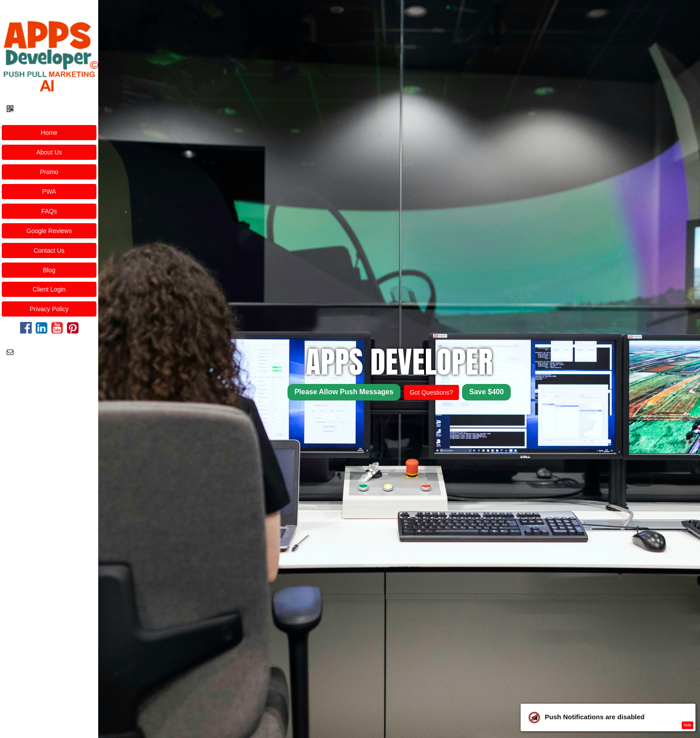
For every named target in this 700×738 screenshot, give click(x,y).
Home (49, 133)
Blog (49, 270)
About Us (49, 152)
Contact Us (49, 250)
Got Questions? (431, 392)
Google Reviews (49, 231)
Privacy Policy (49, 309)
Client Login (49, 289)
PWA (49, 192)
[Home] (49, 49)
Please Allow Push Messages (344, 392)
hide (687, 725)
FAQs (49, 211)
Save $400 (486, 392)
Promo (49, 172)
